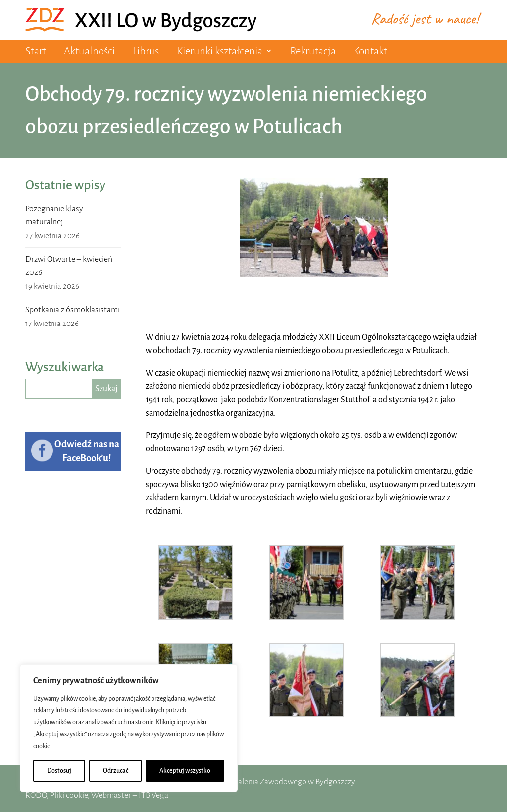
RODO (36, 795)
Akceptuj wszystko (185, 771)
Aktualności (89, 51)
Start (36, 51)
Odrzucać (116, 771)
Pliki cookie (69, 795)
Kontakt (370, 51)
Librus (146, 51)
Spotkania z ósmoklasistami (73, 310)
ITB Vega (153, 795)
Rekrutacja (313, 51)
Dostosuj (59, 771)
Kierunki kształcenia (220, 51)
